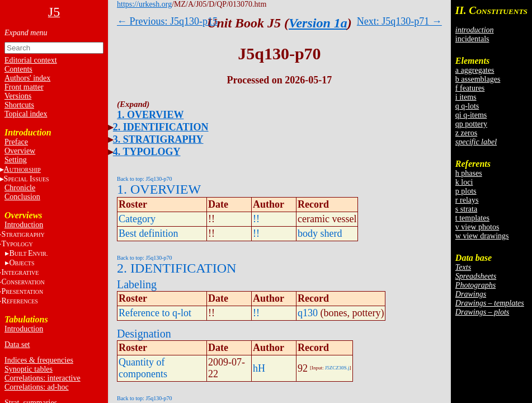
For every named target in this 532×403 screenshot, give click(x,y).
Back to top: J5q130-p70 (145, 179)
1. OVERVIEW (150, 115)
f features (470, 88)
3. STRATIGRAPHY (158, 139)
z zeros (466, 133)
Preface (16, 142)
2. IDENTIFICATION (161, 127)
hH (259, 368)
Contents (18, 69)
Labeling (137, 284)
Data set (17, 345)
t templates (472, 218)
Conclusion (22, 197)
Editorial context (31, 60)
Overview (20, 151)
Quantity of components (143, 368)
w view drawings (482, 236)
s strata (466, 209)
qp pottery (471, 124)
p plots (466, 191)
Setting (16, 160)
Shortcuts (19, 105)
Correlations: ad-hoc (37, 387)
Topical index (26, 114)
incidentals (472, 39)
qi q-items (471, 115)
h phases (469, 173)
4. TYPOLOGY (147, 152)
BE (28, 253)
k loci (464, 182)
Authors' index (27, 78)
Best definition (149, 233)
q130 (308, 313)
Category (137, 219)
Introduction (24, 225)
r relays (467, 200)
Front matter (24, 87)
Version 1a (318, 23)
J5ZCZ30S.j (337, 368)
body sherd (320, 233)
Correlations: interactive (43, 378)
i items (466, 97)
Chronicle (20, 188)
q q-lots (467, 106)
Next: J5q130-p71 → (399, 21)
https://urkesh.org (144, 4)
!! (256, 219)
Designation (144, 334)
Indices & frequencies (39, 360)
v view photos (477, 227)
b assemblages (478, 79)
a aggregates (475, 70)
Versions (18, 96)
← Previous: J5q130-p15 (167, 21)
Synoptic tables (29, 369)
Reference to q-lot (155, 313)
